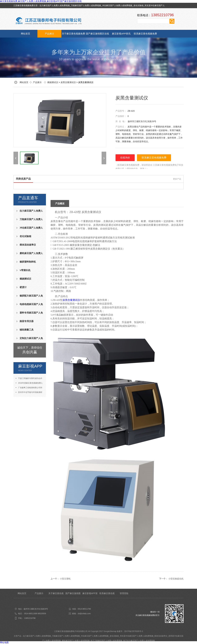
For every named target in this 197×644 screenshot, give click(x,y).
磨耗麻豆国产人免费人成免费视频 (30, 255)
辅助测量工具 (27, 330)
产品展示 (49, 34)
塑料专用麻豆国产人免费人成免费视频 (30, 314)
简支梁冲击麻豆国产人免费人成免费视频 (137, 636)
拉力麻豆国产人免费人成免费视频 (55, 5)
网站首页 (26, 34)
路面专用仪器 (27, 321)
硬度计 (23, 287)
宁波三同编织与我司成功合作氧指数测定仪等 (29, 379)
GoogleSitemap (110, 631)
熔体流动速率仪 (28, 245)
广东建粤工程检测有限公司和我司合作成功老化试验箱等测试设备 (30, 388)
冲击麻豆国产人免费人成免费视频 (117, 5)
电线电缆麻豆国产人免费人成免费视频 (30, 305)
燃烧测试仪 (53, 82)
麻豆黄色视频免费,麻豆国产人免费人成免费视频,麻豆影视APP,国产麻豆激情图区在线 (41, 1)
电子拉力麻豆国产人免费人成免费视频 (139, 641)
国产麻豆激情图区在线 (97, 34)
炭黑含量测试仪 (68, 82)
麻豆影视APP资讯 (121, 34)
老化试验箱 (138, 5)
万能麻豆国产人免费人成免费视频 (86, 5)
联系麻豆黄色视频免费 (145, 34)
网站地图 (4, 642)
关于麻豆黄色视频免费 (73, 34)
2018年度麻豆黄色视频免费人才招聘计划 (29, 384)
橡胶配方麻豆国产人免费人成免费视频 (30, 297)
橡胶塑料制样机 (28, 262)
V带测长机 (25, 270)
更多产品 (177, 179)
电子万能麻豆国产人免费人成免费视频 (106, 641)
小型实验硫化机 (176, 579)
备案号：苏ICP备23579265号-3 (130, 631)
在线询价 (125, 158)
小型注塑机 (65, 579)
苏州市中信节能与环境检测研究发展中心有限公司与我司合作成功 (30, 393)
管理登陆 (124, 593)
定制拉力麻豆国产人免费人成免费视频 (30, 339)
